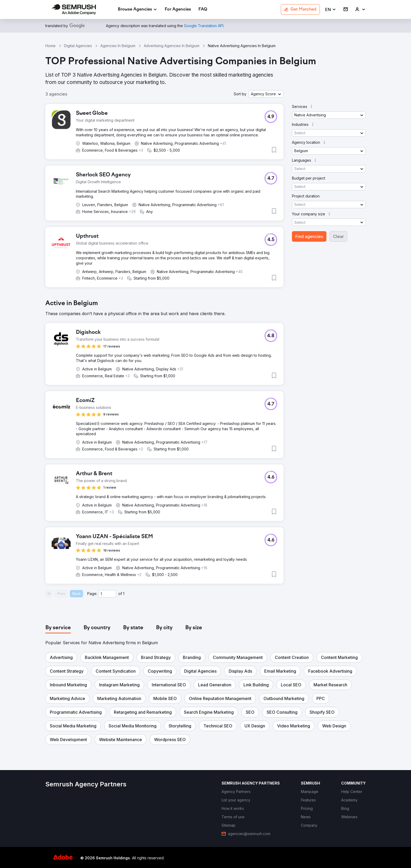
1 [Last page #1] (124, 594)
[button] (331, 10)
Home (50, 46)
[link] (178, 10)
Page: (92, 594)
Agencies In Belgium (118, 46)
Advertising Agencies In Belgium (172, 46)
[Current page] (107, 594)
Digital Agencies (78, 46)
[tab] (58, 628)
